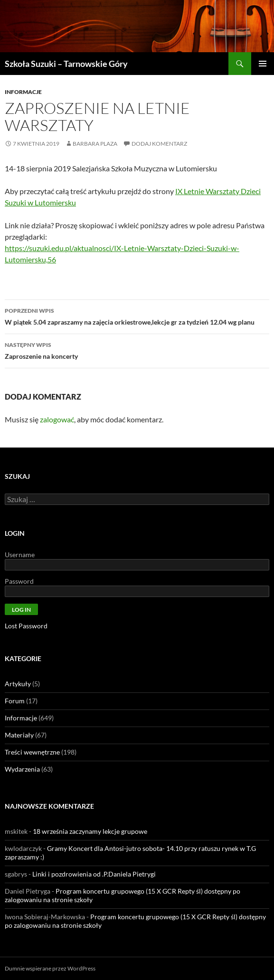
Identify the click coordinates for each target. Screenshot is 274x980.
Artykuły (18, 684)
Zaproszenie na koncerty (137, 350)
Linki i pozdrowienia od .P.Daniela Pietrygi (94, 874)
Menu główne (263, 64)
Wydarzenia (22, 769)
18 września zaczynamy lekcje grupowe (90, 831)
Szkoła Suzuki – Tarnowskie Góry (66, 64)
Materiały (19, 735)
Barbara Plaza (95, 144)
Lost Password (26, 626)
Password (19, 581)
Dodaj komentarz (159, 144)
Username (20, 555)
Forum (15, 701)
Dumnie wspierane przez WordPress (50, 968)
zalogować (57, 419)
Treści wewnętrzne (32, 752)
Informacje (23, 92)
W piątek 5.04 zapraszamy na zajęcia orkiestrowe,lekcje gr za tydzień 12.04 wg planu (137, 316)
